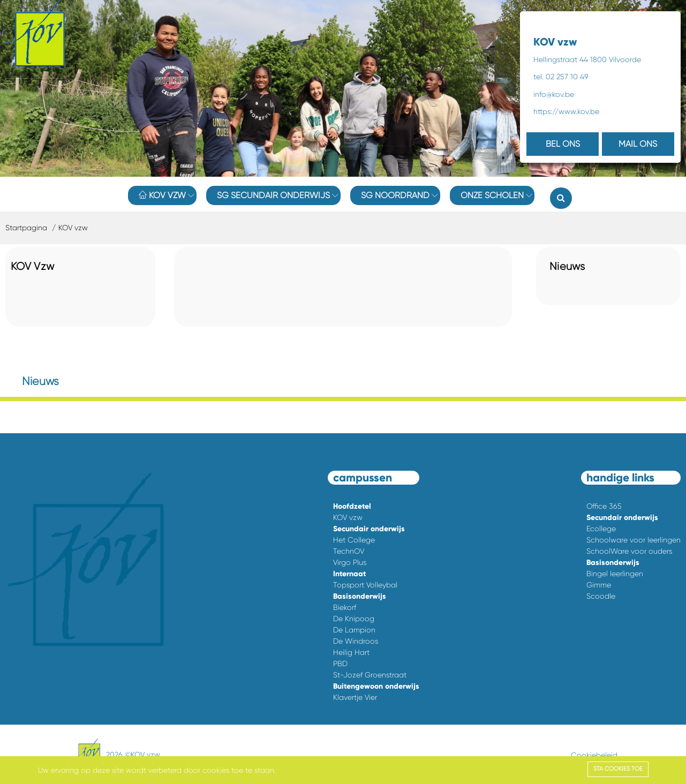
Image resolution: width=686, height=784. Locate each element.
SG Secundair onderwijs (273, 195)
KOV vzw (162, 195)
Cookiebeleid (594, 755)
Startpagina (26, 228)
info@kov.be (554, 94)
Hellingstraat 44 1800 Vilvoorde (587, 59)
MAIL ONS (638, 144)
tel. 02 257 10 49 (561, 77)
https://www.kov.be (566, 111)
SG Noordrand (395, 195)
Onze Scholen (492, 195)
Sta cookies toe (618, 769)
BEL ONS (563, 144)
